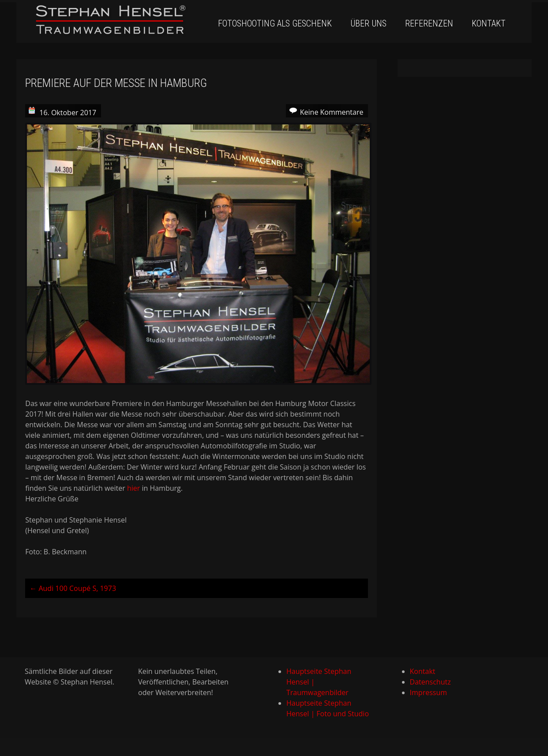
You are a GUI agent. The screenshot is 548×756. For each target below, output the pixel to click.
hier (133, 488)
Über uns (368, 23)
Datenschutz (430, 682)
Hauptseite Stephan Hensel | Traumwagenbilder (319, 682)
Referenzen (429, 23)
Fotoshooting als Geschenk (275, 23)
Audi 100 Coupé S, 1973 (73, 588)
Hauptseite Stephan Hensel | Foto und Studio (328, 708)
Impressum (428, 692)
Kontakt (489, 23)
